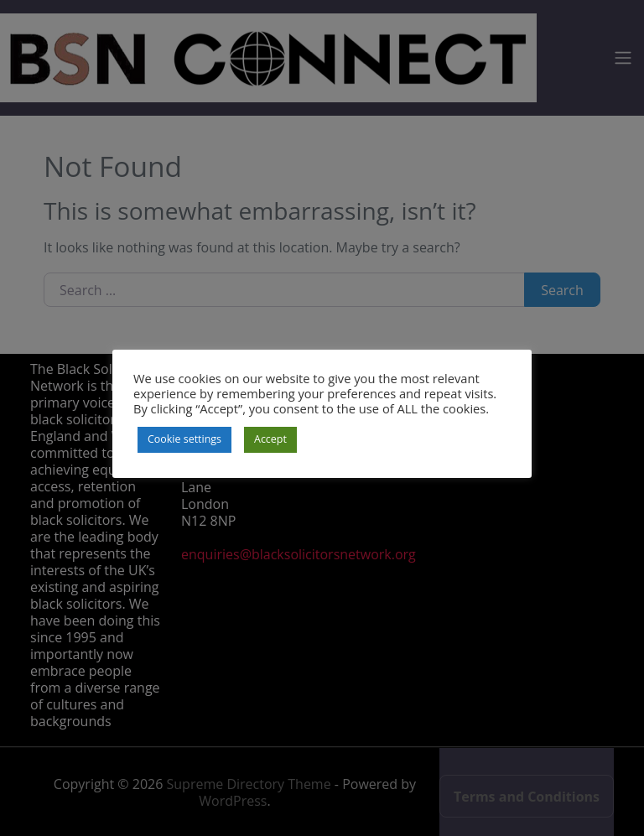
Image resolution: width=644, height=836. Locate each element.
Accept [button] (270, 439)
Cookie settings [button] (184, 439)
